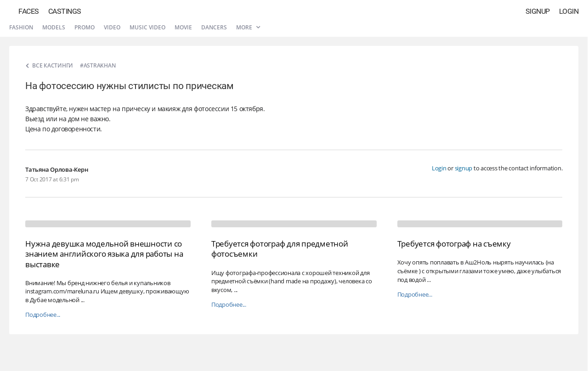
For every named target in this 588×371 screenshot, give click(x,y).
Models (54, 27)
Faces (29, 11)
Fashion (21, 27)
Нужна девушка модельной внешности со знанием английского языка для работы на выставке (104, 254)
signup (464, 168)
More (248, 27)
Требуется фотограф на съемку (454, 244)
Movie (183, 27)
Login (569, 11)
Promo (85, 27)
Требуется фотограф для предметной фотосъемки (280, 249)
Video (112, 27)
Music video (147, 27)
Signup (538, 11)
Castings (65, 11)
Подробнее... (43, 315)
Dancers (214, 27)
